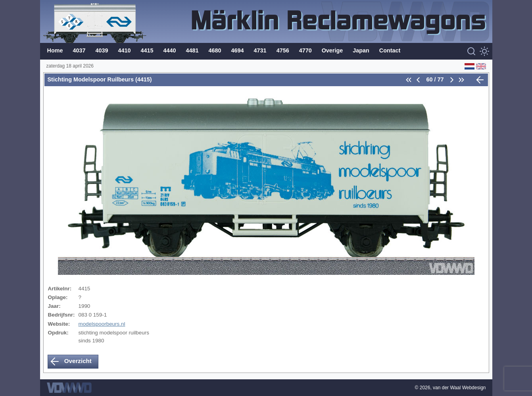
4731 (260, 50)
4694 (238, 50)
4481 (192, 50)
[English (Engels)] (480, 66)
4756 (283, 50)
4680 (215, 50)
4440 (170, 50)
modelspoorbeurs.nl (102, 324)
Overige (332, 50)
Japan (361, 50)
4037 (79, 50)
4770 (305, 50)
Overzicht (71, 361)
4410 (125, 50)
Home (55, 50)
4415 (147, 50)
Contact (390, 50)
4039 (102, 50)
